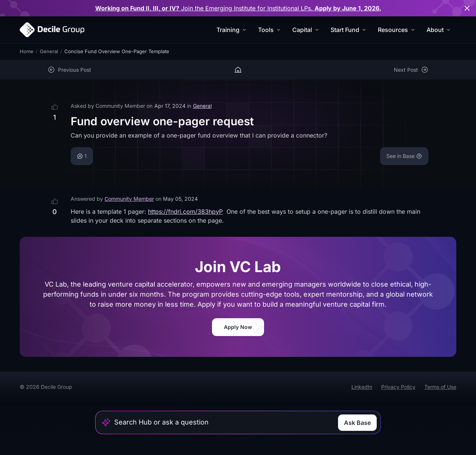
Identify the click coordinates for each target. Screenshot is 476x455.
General (49, 51)
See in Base (404, 156)
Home (27, 51)
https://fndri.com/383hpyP (185, 212)
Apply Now (238, 327)
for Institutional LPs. (238, 8)
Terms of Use (440, 387)
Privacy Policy (398, 387)
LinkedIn (362, 387)
